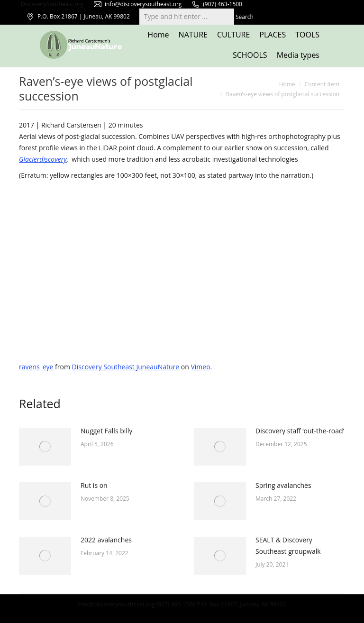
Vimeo (200, 367)
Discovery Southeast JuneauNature (126, 367)
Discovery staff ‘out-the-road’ (300, 431)
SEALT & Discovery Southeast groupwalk (288, 545)
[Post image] (45, 447)
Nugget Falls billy (106, 431)
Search (245, 17)
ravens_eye (36, 367)
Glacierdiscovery (43, 159)
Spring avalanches (283, 485)
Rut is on (94, 485)
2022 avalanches (106, 540)
